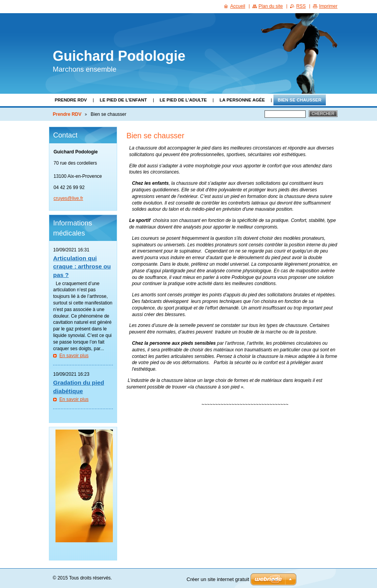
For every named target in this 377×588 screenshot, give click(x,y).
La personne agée (242, 100)
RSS (301, 6)
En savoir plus (74, 356)
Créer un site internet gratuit (218, 579)
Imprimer (328, 6)
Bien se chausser (300, 100)
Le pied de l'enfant (123, 100)
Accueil (238, 6)
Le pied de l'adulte (183, 100)
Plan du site (271, 6)
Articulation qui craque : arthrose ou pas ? (82, 266)
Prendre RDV (71, 100)
